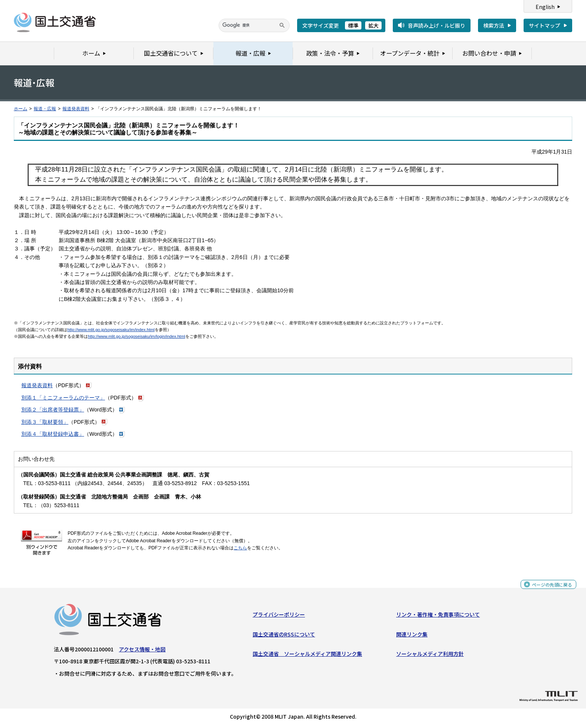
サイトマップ (545, 25)
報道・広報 (45, 109)
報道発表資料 (76, 109)
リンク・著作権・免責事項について (438, 616)
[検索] (254, 25)
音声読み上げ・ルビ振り (437, 25)
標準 (353, 25)
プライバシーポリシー (279, 616)
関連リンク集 (412, 636)
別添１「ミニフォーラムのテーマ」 (63, 398)
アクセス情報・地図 (142, 651)
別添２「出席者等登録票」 (53, 410)
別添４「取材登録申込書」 (53, 434)
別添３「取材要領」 (45, 422)
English (545, 7)
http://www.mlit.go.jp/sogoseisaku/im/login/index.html (137, 336)
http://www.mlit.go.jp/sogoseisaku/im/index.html (111, 330)
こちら (240, 548)
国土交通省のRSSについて (284, 636)
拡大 (373, 25)
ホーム (21, 109)
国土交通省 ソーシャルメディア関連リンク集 (307, 655)
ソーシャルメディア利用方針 (430, 655)
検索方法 (494, 25)
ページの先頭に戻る (549, 590)
